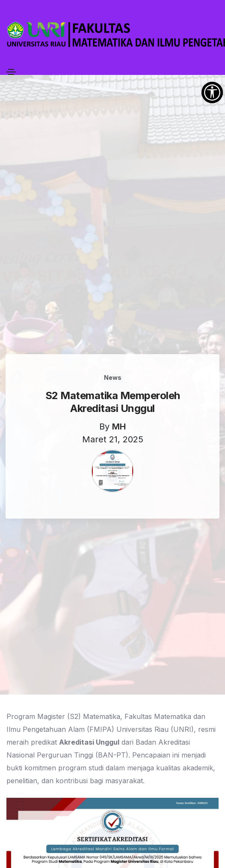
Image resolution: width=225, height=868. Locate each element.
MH (119, 427)
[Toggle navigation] (11, 72)
